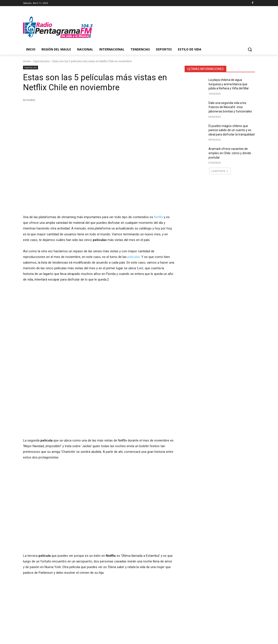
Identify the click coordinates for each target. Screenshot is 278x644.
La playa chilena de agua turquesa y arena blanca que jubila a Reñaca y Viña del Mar (229, 84)
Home (27, 61)
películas (134, 257)
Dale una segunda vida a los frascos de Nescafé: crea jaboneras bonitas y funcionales (230, 107)
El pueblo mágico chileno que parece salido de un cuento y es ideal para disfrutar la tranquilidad (232, 130)
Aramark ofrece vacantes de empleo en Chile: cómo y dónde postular (230, 153)
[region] (60, 318)
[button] (250, 49)
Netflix (159, 217)
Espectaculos (41, 61)
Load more (220, 171)
